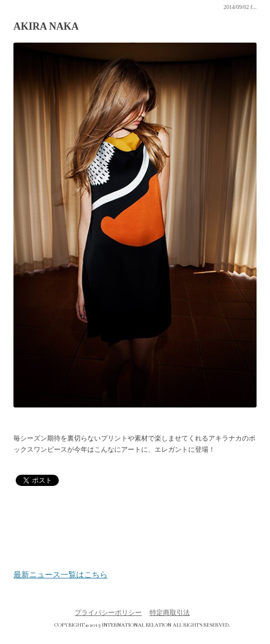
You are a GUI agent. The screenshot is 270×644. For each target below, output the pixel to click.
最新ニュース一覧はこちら (60, 575)
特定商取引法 (170, 613)
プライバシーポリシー (108, 613)
